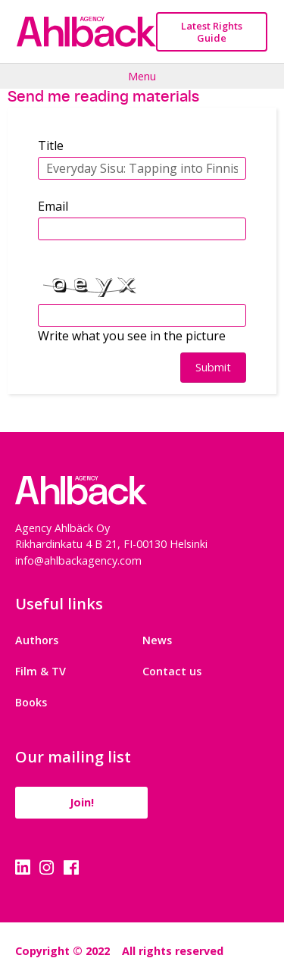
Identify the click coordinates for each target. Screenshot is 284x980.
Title (51, 146)
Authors (37, 640)
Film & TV (41, 671)
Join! (82, 802)
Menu (142, 76)
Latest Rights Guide (212, 32)
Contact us (172, 671)
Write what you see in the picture (132, 336)
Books (31, 702)
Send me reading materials (103, 96)
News (157, 640)
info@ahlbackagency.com (78, 560)
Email (53, 206)
